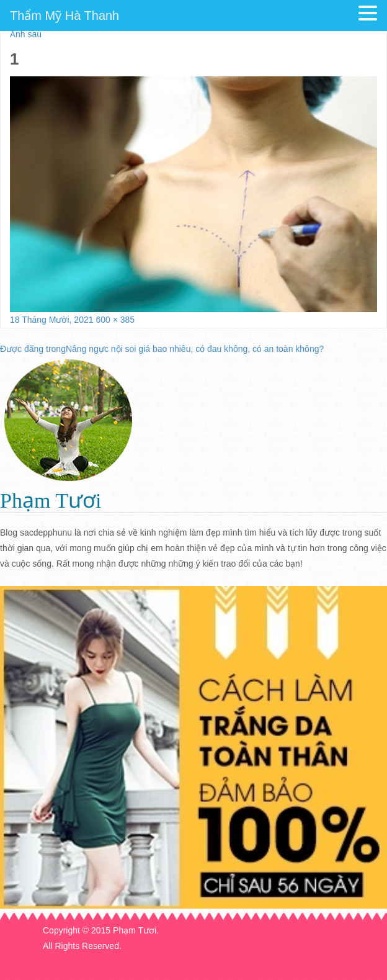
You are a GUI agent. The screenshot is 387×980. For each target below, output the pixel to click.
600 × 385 (115, 320)
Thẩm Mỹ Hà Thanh (64, 16)
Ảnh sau (26, 34)
